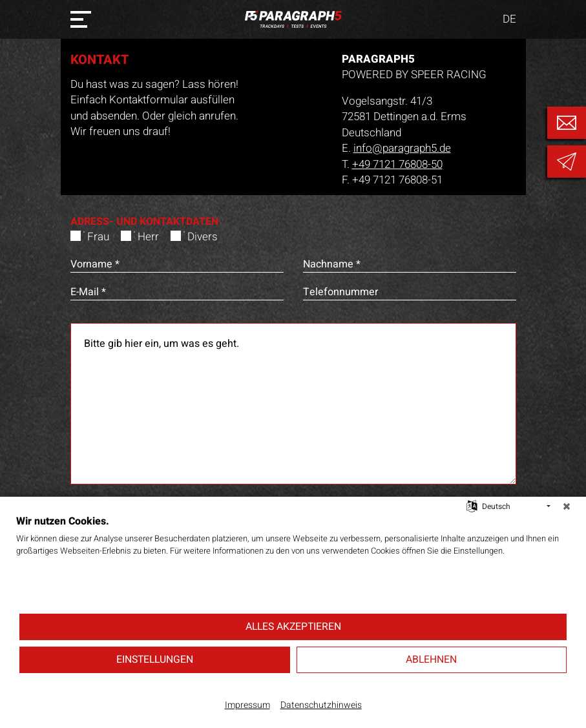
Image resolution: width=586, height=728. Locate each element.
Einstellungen (155, 660)
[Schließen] (567, 506)
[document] (293, 563)
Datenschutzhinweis (321, 705)
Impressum (247, 705)
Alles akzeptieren (293, 627)
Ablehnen (431, 660)
